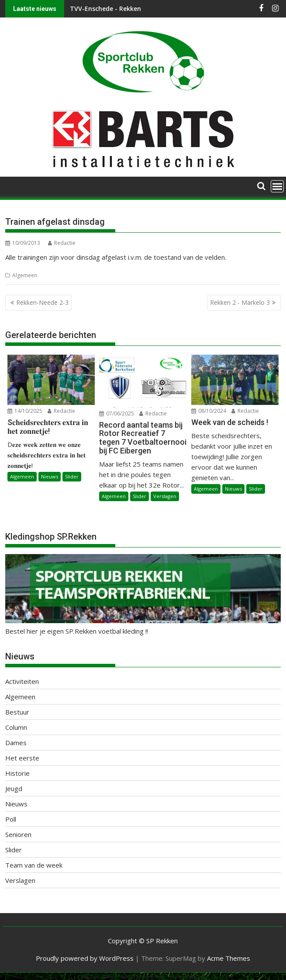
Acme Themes (229, 958)
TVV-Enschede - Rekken (105, 9)
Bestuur (17, 712)
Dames (16, 743)
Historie (17, 773)
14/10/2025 (25, 411)
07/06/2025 (117, 413)
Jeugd (14, 788)
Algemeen (25, 275)
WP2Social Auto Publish (108, 976)
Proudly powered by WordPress (85, 958)
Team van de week (34, 865)
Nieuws (50, 476)
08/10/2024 (209, 411)
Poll (11, 819)
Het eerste (22, 758)
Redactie (62, 243)
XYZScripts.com (187, 976)
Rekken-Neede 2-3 (42, 302)
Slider (72, 476)
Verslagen (165, 496)
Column (16, 727)
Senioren (18, 834)
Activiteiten (22, 681)
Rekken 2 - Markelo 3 (240, 302)
